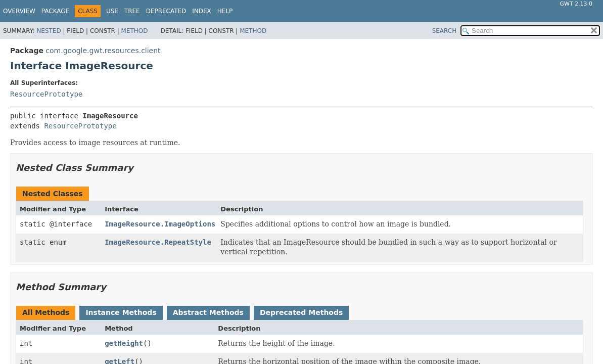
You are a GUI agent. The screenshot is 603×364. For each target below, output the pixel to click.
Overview (19, 11)
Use (112, 11)
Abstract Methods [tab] (208, 312)
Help (225, 11)
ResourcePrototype (46, 94)
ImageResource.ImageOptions (160, 224)
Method (135, 31)
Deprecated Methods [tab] (301, 312)
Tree (132, 11)
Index (202, 11)
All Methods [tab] (46, 312)
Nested (49, 31)
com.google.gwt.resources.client (103, 51)
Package (55, 11)
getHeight (124, 343)
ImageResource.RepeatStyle (158, 242)
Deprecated (166, 11)
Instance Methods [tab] (121, 312)
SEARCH (445, 31)
